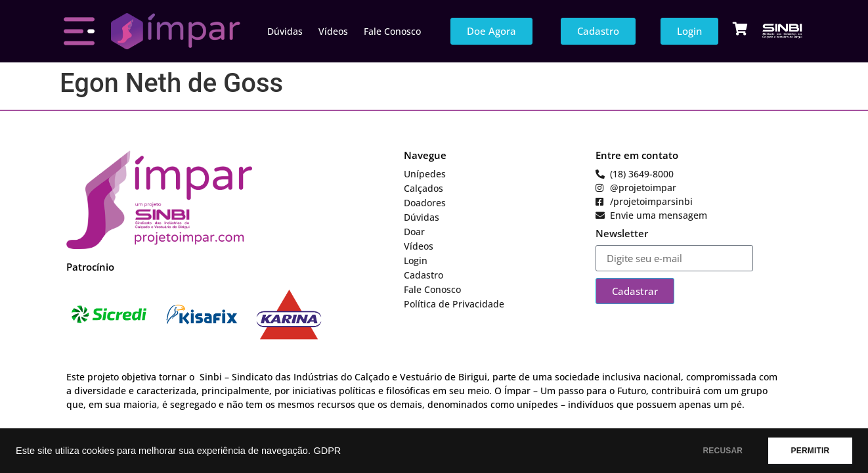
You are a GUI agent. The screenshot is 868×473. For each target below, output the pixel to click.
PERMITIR (810, 451)
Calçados (423, 188)
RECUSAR (723, 451)
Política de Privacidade (454, 304)
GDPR (327, 451)
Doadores (425, 203)
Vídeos (333, 31)
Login (416, 260)
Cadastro (423, 275)
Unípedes (425, 174)
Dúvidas (285, 31)
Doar (414, 232)
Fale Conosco (392, 31)
